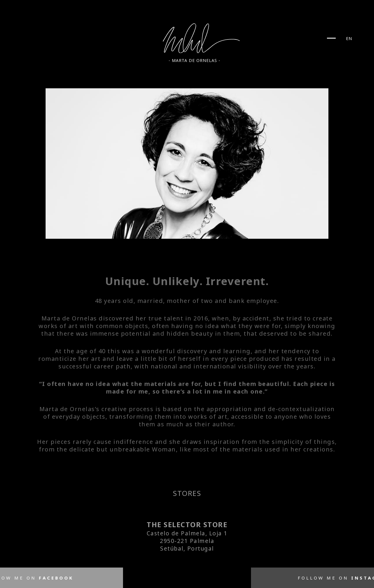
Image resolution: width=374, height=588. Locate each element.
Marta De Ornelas (202, 38)
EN (349, 38)
